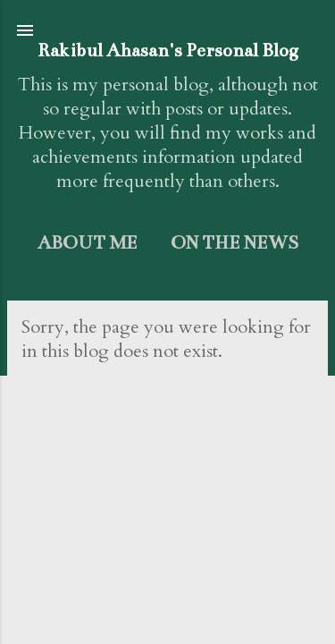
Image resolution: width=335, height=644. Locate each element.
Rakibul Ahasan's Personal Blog (168, 51)
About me (88, 243)
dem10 (218, 610)
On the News (234, 243)
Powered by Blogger (168, 569)
